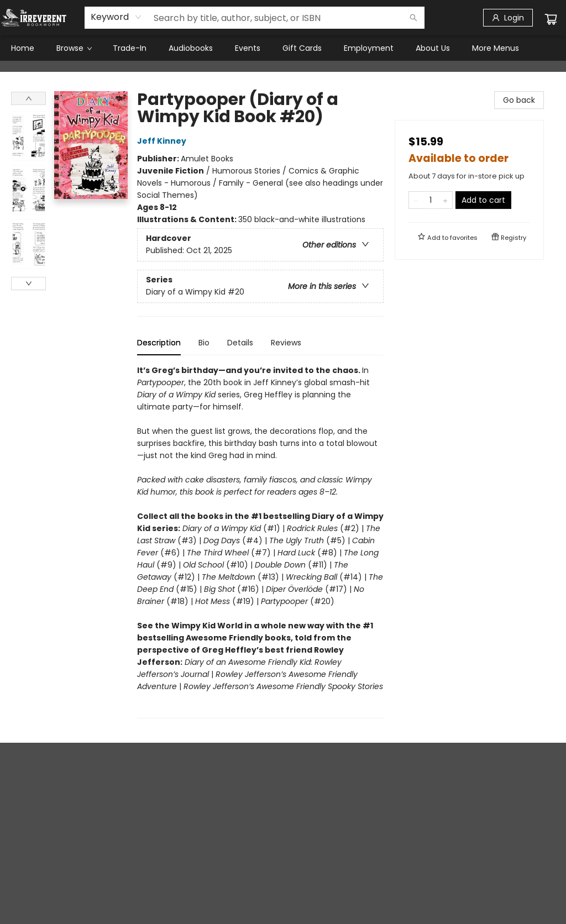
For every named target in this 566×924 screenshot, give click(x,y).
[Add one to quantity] (445, 200)
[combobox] (116, 17)
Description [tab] (159, 343)
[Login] (508, 18)
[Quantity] (431, 200)
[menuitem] (23, 48)
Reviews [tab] (286, 343)
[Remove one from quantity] (416, 200)
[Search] (413, 18)
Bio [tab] (204, 343)
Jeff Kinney (163, 141)
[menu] (283, 48)
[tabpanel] (260, 541)
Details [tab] (240, 343)
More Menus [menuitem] (496, 48)
